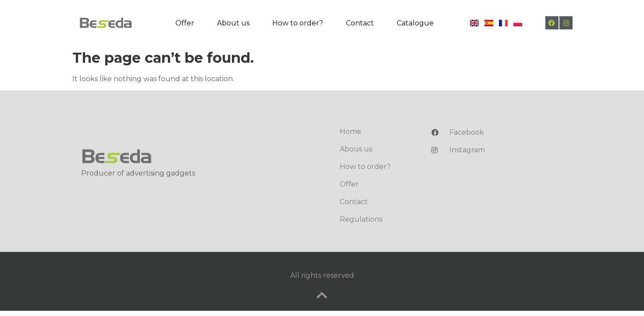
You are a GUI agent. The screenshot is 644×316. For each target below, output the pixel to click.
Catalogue (415, 23)
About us (233, 23)
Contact (360, 23)
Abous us (356, 149)
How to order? (298, 23)
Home (350, 131)
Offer (185, 23)
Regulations (361, 219)
